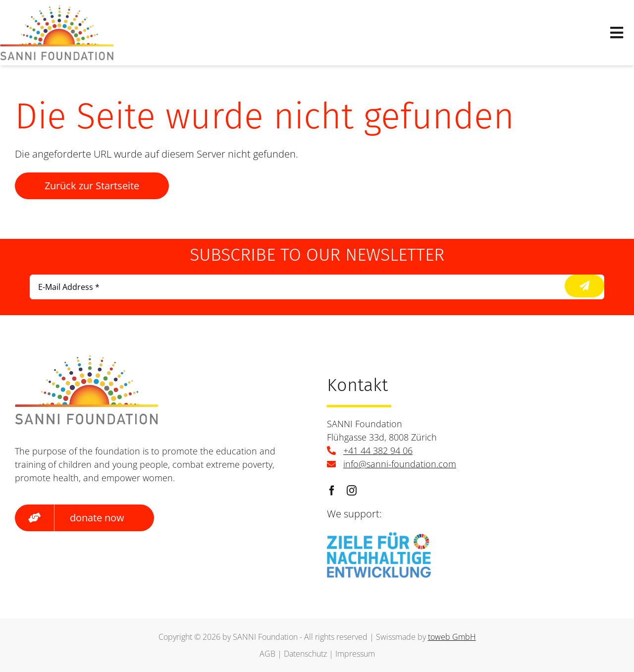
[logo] (57, 10)
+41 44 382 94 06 (378, 450)
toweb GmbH (452, 637)
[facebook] (332, 491)
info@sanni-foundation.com (400, 464)
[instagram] (352, 491)
